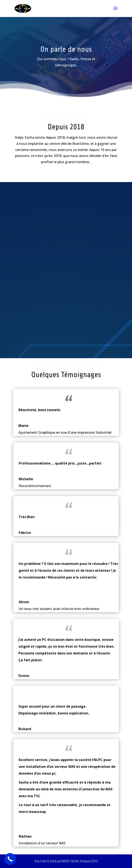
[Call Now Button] (10, 859)
